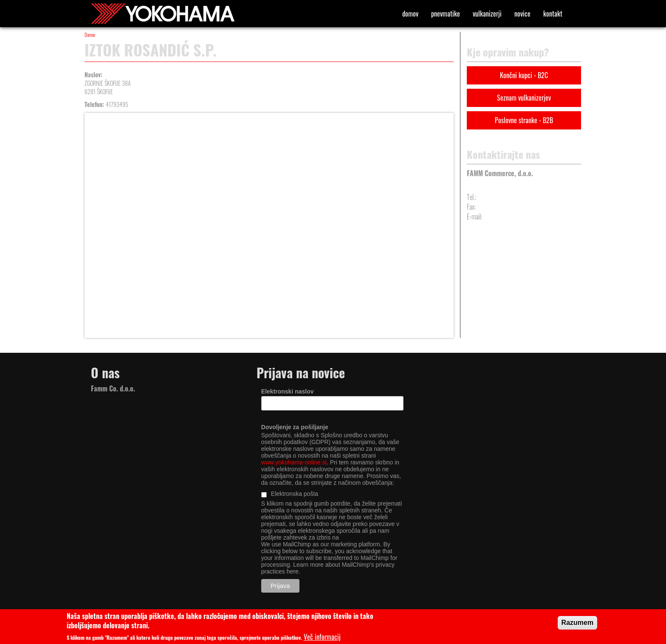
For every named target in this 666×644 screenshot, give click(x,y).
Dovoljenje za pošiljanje (295, 427)
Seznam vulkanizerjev (524, 98)
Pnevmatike (446, 14)
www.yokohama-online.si (294, 462)
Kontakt (553, 14)
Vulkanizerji (487, 14)
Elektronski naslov (288, 391)
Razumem (578, 623)
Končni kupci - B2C (524, 75)
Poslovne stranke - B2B (524, 120)
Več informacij (322, 637)
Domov (410, 14)
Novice (522, 14)
